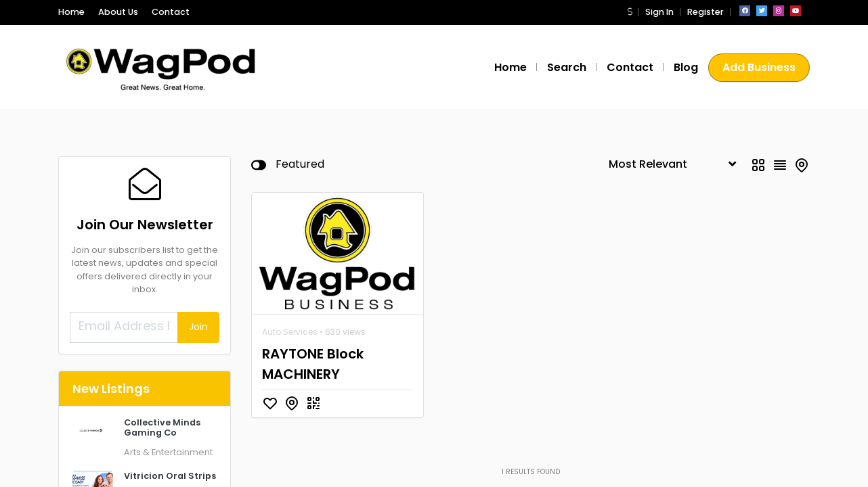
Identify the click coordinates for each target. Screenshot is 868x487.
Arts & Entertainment (168, 452)
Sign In (659, 12)
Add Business (759, 67)
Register (706, 12)
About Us (118, 12)
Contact (171, 12)
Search (567, 67)
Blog (686, 67)
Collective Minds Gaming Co (162, 427)
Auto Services (290, 332)
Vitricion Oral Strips (170, 476)
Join (198, 327)
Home (71, 12)
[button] (630, 12)
